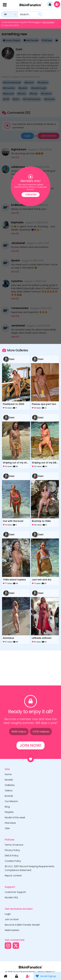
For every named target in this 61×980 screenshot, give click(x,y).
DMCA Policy (12, 856)
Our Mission (11, 801)
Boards (9, 796)
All (5, 14)
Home (8, 774)
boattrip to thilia (41, 521)
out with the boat (13, 521)
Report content (13, 876)
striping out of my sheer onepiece (16, 463)
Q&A (7, 828)
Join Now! (31, 194)
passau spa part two (44, 404)
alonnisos (8, 638)
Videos (9, 791)
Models (9, 780)
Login (37, 22)
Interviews (10, 823)
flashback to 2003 (14, 404)
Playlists (9, 812)
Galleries (10, 785)
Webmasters (12, 930)
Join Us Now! (48, 22)
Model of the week (15, 817)
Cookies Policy (13, 861)
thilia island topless (14, 580)
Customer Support (15, 892)
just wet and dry (42, 580)
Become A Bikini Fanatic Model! (22, 925)
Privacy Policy (12, 850)
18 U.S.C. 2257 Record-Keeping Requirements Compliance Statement (30, 868)
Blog (7, 807)
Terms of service (14, 845)
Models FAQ (11, 897)
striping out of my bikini (45, 463)
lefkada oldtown (42, 638)
